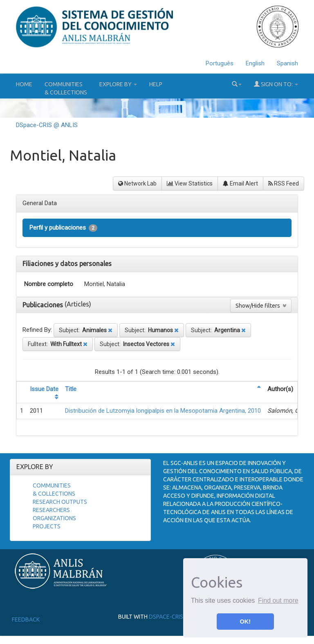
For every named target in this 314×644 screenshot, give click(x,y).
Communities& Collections (66, 88)
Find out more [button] (278, 600)
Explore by (118, 84)
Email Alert (240, 183)
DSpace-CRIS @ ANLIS (47, 125)
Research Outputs (60, 502)
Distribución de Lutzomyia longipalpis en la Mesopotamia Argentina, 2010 (163, 411)
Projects (47, 526)
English (255, 63)
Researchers (51, 510)
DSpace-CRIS (166, 617)
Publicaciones (44, 305)
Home (24, 84)
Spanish (287, 63)
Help (156, 84)
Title (71, 389)
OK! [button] (245, 622)
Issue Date (44, 389)
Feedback (26, 619)
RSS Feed (284, 183)
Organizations (54, 518)
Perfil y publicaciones (63, 228)
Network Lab (137, 183)
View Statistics (190, 183)
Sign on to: (276, 84)
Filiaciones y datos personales (67, 264)
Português (220, 63)
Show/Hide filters (261, 306)
